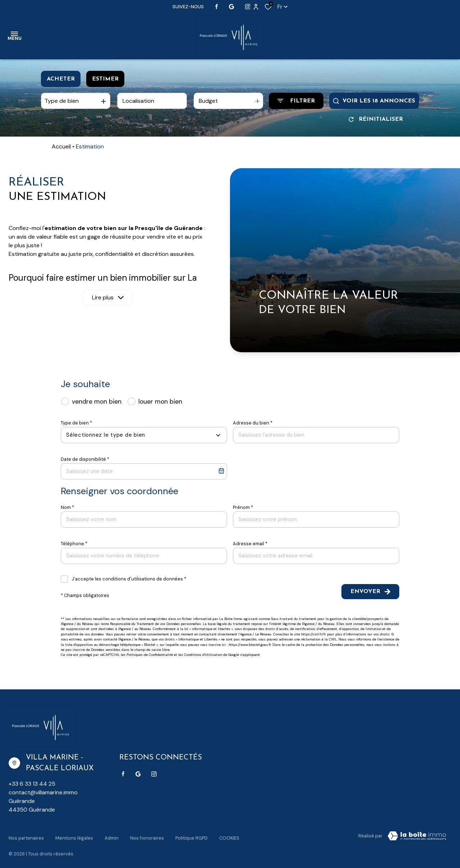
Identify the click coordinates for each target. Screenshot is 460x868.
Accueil (61, 146)
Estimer (105, 79)
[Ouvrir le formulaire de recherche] (296, 101)
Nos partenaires (26, 835)
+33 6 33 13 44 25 (32, 784)
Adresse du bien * (253, 423)
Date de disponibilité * (85, 459)
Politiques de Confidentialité (150, 655)
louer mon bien (160, 401)
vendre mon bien (97, 401)
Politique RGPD (192, 835)
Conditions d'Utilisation (203, 655)
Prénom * (243, 507)
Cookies (229, 835)
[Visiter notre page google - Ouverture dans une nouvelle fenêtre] (232, 7)
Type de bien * (76, 423)
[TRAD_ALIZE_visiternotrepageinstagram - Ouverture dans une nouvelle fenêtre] (248, 7)
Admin (112, 835)
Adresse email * (250, 544)
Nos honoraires (147, 835)
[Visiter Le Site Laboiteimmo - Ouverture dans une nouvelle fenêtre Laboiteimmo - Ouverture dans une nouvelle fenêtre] (417, 836)
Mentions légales (74, 835)
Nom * (67, 507)
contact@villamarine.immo (43, 792)
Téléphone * (74, 544)
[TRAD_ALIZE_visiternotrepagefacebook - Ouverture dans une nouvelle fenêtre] (217, 6)
